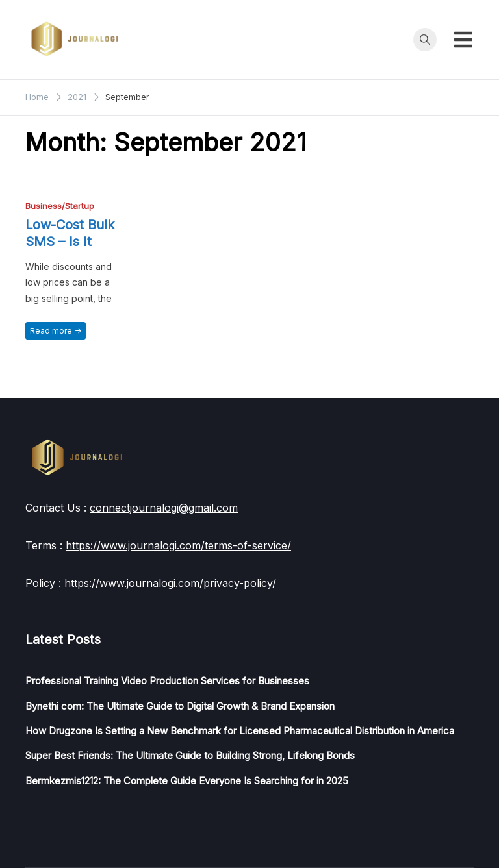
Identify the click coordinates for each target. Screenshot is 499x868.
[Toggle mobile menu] (463, 40)
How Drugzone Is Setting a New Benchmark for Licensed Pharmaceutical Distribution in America (240, 731)
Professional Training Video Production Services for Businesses (167, 681)
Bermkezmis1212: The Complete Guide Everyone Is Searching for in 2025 (187, 781)
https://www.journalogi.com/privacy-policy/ (170, 583)
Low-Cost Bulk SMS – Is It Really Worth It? (74, 242)
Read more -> (56, 331)
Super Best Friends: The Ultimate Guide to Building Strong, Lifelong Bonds (190, 755)
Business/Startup (60, 206)
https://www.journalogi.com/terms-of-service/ (178, 545)
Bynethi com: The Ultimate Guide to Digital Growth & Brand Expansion (180, 706)
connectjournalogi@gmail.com (164, 508)
